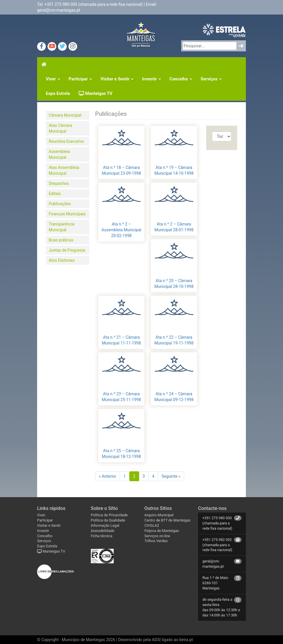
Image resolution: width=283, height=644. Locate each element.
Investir (151, 79)
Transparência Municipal (61, 227)
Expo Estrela (58, 93)
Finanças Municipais (67, 214)
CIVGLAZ (152, 525)
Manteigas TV (95, 93)
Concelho (181, 79)
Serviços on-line (157, 536)
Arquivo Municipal (159, 515)
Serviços (211, 79)
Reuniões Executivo (66, 141)
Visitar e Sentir (117, 79)
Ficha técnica (101, 536)
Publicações (60, 204)
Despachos (59, 183)
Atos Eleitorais (62, 260)
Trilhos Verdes (156, 541)
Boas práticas (61, 240)
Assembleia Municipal (59, 154)
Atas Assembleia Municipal (64, 170)
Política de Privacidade (109, 515)
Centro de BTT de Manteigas (167, 520)
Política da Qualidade (108, 520)
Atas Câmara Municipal (60, 128)
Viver (53, 79)
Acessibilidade (103, 531)
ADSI (156, 640)
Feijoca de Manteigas (162, 531)
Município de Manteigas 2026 (88, 640)
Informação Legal (105, 525)
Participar (80, 79)
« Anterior (108, 476)
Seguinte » (171, 476)
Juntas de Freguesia (67, 250)
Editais (55, 194)
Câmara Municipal (65, 115)
